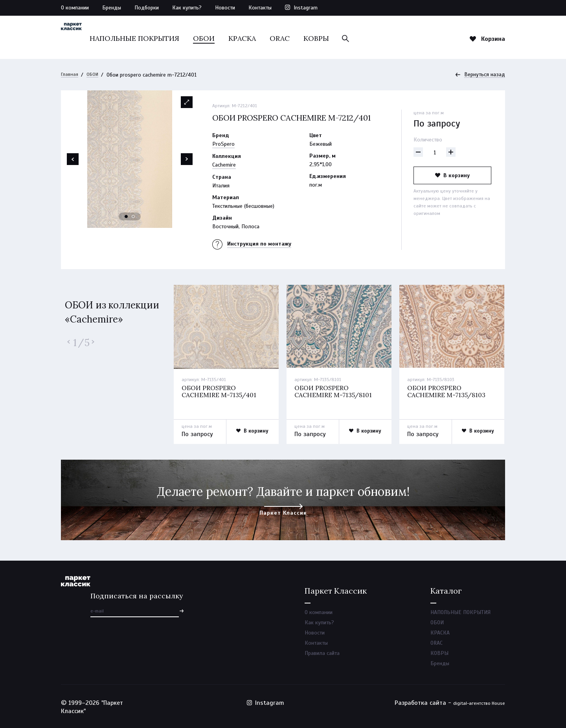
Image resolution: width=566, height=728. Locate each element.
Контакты (260, 8)
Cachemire (224, 165)
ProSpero (223, 144)
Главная (71, 75)
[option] (130, 160)
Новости (225, 8)
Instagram (306, 8)
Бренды (112, 8)
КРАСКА (287, 38)
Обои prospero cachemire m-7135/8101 (335, 392)
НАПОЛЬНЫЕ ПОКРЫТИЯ (179, 38)
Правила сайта (322, 658)
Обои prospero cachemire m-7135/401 (221, 392)
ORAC (324, 38)
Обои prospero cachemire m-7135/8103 (449, 392)
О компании (75, 8)
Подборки (147, 8)
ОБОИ (249, 38)
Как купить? (187, 8)
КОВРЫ (361, 38)
